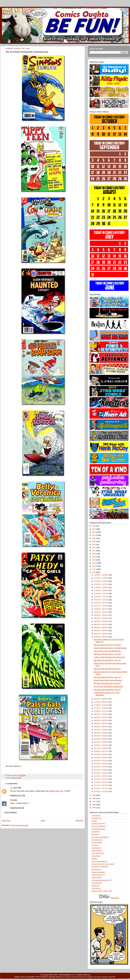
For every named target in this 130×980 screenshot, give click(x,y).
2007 (94, 802)
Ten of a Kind (16, 778)
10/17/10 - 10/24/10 (101, 606)
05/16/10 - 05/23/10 (101, 733)
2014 (94, 560)
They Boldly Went (97, 883)
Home (43, 821)
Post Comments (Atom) (20, 825)
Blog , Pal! (96, 826)
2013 (94, 563)
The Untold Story (96, 888)
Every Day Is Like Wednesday (100, 837)
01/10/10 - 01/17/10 (101, 788)
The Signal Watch (97, 877)
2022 (94, 535)
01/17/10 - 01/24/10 (101, 785)
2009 (94, 795)
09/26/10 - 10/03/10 (101, 615)
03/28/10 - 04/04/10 (101, 754)
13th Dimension (96, 815)
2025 (94, 526)
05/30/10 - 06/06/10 (101, 727)
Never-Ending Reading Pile (99, 861)
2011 (94, 569)
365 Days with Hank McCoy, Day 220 (107, 690)
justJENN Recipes (97, 850)
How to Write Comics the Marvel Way (107, 651)
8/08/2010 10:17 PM (18, 795)
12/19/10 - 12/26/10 (101, 578)
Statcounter (115, 898)
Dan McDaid (95, 834)
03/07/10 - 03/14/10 (101, 764)
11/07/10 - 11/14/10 (101, 597)
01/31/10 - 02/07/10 (101, 779)
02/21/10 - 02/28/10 (101, 770)
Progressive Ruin (97, 869)
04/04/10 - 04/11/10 (101, 751)
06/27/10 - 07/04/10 (101, 714)
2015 (94, 557)
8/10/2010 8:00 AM (17, 808)
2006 (94, 805)
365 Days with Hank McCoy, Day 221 (107, 683)
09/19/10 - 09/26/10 (101, 618)
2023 (94, 532)
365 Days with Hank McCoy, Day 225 (107, 654)
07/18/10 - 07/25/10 (101, 705)
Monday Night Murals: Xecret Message (108, 680)
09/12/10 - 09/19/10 (101, 621)
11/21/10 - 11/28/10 (101, 590)
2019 (94, 545)
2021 (94, 538)
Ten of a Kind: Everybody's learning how (27, 52)
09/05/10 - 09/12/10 (101, 624)
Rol (12, 800)
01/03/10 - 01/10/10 (101, 791)
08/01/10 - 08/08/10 (101, 699)
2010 (94, 572)
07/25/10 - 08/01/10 (101, 702)
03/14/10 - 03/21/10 (101, 761)
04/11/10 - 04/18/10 (101, 748)
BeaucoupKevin (96, 823)
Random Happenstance (98, 872)
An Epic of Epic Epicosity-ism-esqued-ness (109, 657)
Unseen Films (96, 886)
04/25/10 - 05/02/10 (101, 742)
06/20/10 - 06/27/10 (101, 717)
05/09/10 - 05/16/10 (101, 736)
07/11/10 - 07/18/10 (101, 708)
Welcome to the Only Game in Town (102, 891)
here (19, 766)
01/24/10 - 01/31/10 (101, 782)
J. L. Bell (14, 788)
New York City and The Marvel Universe (103, 864)
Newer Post (6, 821)
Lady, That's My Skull (98, 853)
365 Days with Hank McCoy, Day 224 (107, 660)
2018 (94, 548)
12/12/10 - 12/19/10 (101, 581)
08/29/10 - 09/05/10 (101, 628)
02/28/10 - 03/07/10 (101, 767)
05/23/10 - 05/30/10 (101, 730)
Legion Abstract (96, 856)
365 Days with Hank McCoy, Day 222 (107, 677)
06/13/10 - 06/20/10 (101, 720)
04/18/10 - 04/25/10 (101, 745)
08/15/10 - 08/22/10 (101, 634)
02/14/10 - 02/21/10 (101, 773)
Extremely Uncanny (97, 840)
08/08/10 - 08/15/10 (101, 637)
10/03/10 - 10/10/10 (101, 612)
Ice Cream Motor (96, 848)
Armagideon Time (97, 818)
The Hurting (95, 845)
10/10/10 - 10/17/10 (101, 609)
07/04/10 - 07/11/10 (101, 711)
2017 (94, 551)
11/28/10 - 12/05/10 (101, 587)
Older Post (79, 821)
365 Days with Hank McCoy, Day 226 (107, 645)
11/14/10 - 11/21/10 (101, 594)
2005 (94, 808)
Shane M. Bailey (96, 875)
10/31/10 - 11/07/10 (101, 600)
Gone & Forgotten (97, 842)
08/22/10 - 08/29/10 (101, 631)
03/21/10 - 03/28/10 (101, 758)
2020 (94, 541)
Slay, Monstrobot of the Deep (100, 880)
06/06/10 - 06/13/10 (101, 724)
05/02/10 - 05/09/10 (101, 739)
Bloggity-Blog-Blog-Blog (98, 829)
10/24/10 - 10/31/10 (101, 603)
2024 (94, 529)
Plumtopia (95, 867)
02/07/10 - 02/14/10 (101, 776)
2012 (94, 566)
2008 (94, 798)
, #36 (56, 791)
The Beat (94, 821)
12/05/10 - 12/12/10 (101, 584)
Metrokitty (94, 859)
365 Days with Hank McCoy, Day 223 (107, 669)
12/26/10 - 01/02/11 (101, 575)
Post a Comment (11, 812)
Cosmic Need (95, 832)
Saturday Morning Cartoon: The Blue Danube (110, 648)
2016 (94, 554)
